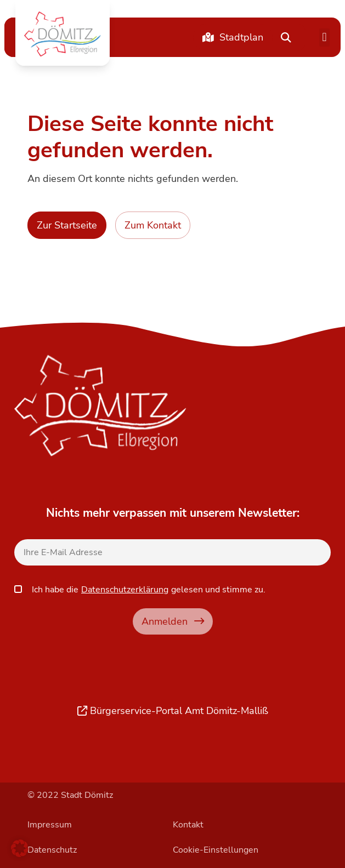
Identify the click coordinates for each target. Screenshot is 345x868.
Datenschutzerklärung (125, 590)
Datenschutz (52, 850)
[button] (63, 34)
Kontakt (188, 825)
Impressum (50, 825)
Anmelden (173, 621)
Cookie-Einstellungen (216, 850)
